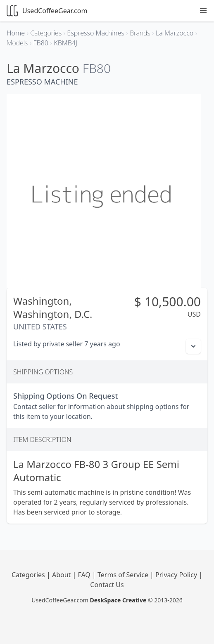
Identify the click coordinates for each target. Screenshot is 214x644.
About (62, 575)
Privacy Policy (177, 575)
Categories (29, 575)
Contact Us (107, 585)
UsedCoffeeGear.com (47, 11)
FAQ (85, 575)
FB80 (97, 68)
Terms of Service (124, 575)
